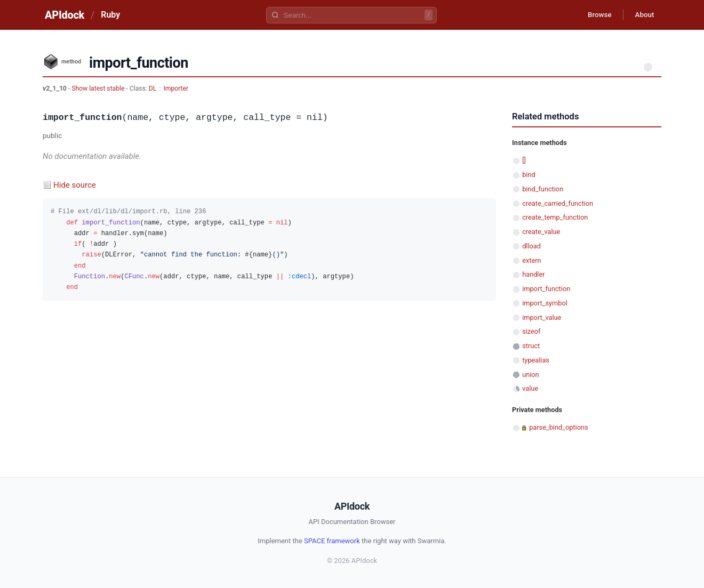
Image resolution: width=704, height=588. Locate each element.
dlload (531, 246)
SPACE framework (332, 541)
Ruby (110, 15)
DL (153, 88)
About (643, 15)
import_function (546, 289)
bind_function (543, 189)
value (530, 388)
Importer (176, 88)
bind (529, 175)
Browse (594, 15)
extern (531, 260)
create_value (541, 232)
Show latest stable (99, 88)
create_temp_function (555, 217)
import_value (542, 317)
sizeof (531, 331)
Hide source (75, 185)
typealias (536, 360)
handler (533, 274)
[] (524, 160)
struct (531, 346)
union (530, 374)
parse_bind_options (558, 427)
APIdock (65, 15)
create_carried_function (558, 203)
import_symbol (545, 303)
